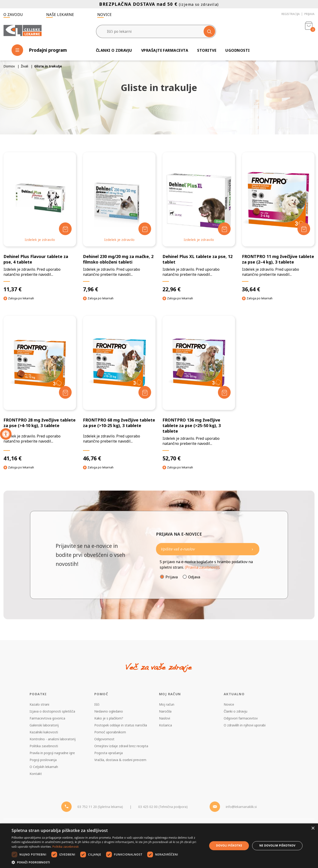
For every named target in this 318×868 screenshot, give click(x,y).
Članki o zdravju (114, 50)
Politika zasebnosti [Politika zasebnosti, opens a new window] (66, 847)
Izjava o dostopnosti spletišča (52, 711)
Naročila (165, 711)
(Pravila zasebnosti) (202, 567)
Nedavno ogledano (109, 711)
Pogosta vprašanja (109, 753)
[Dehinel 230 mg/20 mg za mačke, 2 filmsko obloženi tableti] (119, 222)
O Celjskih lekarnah (44, 767)
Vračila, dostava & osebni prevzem (120, 760)
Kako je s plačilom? (109, 718)
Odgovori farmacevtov (241, 718)
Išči (97, 704)
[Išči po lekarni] (156, 31)
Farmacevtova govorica (47, 718)
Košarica (165, 725)
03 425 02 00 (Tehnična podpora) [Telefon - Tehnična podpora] (163, 807)
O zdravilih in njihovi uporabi (245, 725)
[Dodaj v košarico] (65, 229)
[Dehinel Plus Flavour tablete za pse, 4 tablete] (40, 222)
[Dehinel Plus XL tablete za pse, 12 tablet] (199, 222)
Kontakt (36, 774)
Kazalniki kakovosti (44, 732)
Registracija (291, 14)
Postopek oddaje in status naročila (121, 725)
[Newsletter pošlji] (252, 549)
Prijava (309, 14)
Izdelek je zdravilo (40, 240)
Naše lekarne (60, 15)
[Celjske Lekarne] (23, 31)
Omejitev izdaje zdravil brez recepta (121, 746)
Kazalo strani (39, 704)
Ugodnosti (237, 50)
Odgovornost (104, 739)
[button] (107, 862)
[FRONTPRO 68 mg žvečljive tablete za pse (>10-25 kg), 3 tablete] (119, 389)
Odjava (194, 577)
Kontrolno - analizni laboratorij (53, 739)
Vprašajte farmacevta (165, 50)
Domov (9, 66)
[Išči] (209, 31)
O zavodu (13, 15)
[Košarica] (309, 31)
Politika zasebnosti (44, 746)
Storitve (207, 50)
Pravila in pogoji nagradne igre (52, 753)
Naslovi (165, 718)
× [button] (313, 828)
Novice (105, 15)
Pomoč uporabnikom (110, 732)
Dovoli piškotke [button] (229, 845)
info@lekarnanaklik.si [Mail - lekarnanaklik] (241, 807)
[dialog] (159, 846)
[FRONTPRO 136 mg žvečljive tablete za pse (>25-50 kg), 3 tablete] (199, 389)
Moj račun (167, 704)
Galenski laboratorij (44, 725)
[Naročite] (208, 549)
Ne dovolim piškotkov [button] (277, 845)
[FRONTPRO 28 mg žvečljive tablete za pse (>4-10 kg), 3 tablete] (40, 389)
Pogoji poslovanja (43, 760)
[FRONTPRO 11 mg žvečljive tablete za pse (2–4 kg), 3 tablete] (278, 222)
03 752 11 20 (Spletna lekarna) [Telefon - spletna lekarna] (100, 807)
